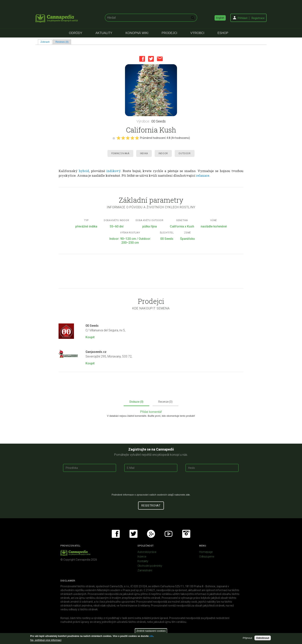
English (220, 18)
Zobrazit (46, 42)
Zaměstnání (145, 570)
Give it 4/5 (132, 138)
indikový (113, 171)
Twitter (151, 59)
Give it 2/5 (123, 138)
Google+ (151, 534)
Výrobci (197, 33)
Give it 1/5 (118, 138)
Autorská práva (147, 552)
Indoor (163, 153)
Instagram (186, 534)
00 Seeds (159, 121)
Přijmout (247, 638)
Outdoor (185, 153)
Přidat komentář (151, 412)
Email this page (160, 59)
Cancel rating (114, 138)
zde (151, 636)
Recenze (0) (165, 402)
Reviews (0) (62, 42)
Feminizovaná (120, 153)
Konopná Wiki (137, 33)
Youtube (169, 534)
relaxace (203, 175)
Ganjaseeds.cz (96, 352)
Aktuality (104, 33)
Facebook (142, 59)
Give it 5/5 (137, 138)
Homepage (206, 552)
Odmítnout (263, 638)
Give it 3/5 (128, 138)
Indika (144, 153)
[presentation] (151, 484)
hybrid (84, 171)
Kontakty (143, 561)
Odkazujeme (207, 557)
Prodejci (169, 33)
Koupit (90, 337)
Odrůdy (76, 33)
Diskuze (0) (136, 402)
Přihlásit (243, 18)
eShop (223, 33)
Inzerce (142, 557)
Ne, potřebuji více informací (46, 640)
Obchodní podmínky (150, 566)
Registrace (258, 18)
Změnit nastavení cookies (151, 631)
